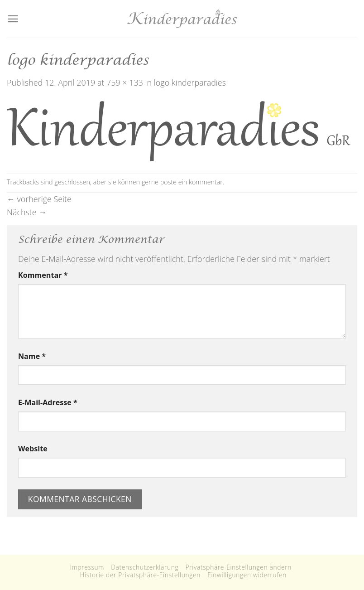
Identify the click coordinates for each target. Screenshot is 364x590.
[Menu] (13, 19)
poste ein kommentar (192, 182)
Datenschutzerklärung (145, 567)
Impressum (87, 567)
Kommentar (43, 275)
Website (33, 449)
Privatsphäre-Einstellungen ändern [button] (239, 567)
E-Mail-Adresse (48, 402)
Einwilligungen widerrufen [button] (247, 575)
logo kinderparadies (190, 82)
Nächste (27, 212)
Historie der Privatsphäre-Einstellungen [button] (140, 575)
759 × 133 (125, 82)
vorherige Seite (39, 199)
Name (32, 356)
